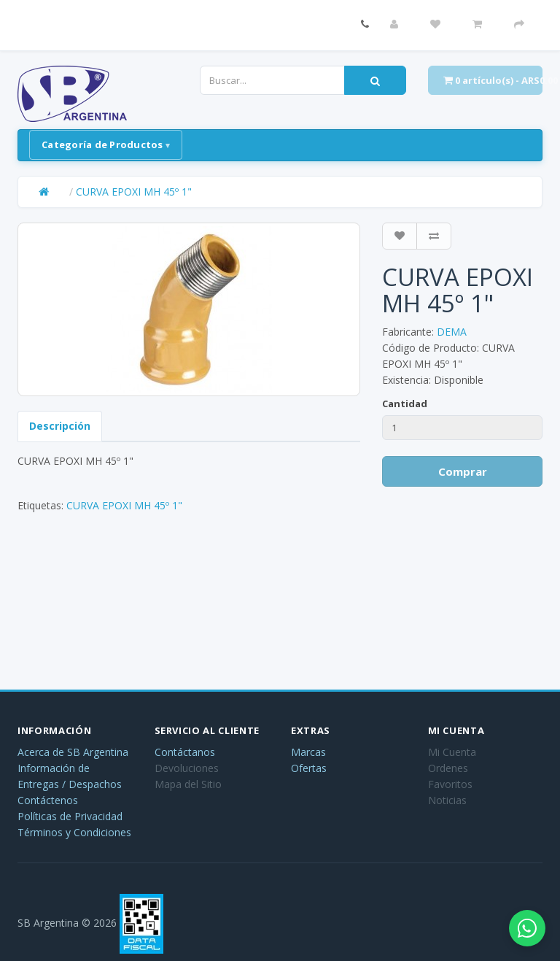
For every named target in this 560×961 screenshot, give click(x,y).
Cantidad (405, 404)
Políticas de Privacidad (70, 816)
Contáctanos (185, 752)
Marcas (308, 752)
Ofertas (309, 768)
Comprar (463, 471)
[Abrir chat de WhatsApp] (527, 928)
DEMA (452, 332)
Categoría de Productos (102, 144)
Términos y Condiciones (74, 832)
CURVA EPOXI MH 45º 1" (134, 192)
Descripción (60, 426)
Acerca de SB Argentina (73, 752)
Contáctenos (48, 800)
